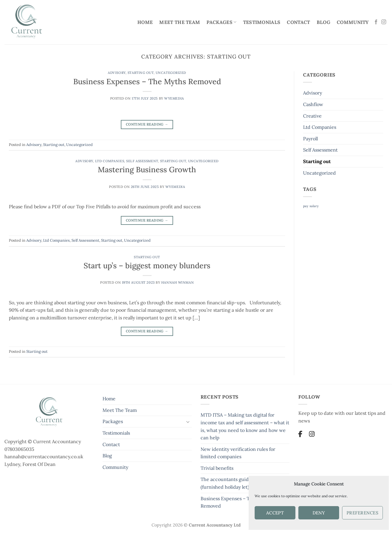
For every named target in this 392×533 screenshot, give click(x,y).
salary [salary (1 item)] (314, 206)
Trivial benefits (217, 468)
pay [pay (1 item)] (306, 206)
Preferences (362, 513)
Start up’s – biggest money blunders (147, 265)
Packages (221, 22)
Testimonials (262, 22)
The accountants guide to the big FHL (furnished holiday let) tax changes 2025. (245, 483)
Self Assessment (142, 161)
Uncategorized (171, 73)
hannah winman (178, 282)
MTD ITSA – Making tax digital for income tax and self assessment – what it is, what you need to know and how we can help (245, 426)
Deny (319, 513)
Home (145, 22)
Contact (298, 22)
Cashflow (313, 104)
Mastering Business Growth (147, 169)
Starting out (141, 73)
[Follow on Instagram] (384, 22)
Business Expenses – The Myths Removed (147, 81)
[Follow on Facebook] (376, 22)
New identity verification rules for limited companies (238, 453)
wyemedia (174, 98)
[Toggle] (188, 422)
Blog (323, 22)
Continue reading (147, 124)
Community (353, 22)
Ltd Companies (110, 161)
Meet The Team (180, 22)
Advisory (117, 73)
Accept (275, 513)
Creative (312, 116)
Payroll (310, 139)
